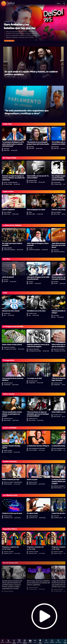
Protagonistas (52, 642)
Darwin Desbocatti (14, 643)
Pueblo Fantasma (40, 643)
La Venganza (46, 642)
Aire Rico (30, 642)
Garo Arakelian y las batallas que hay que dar (20, 26)
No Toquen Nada (8, 642)
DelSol (10, 3)
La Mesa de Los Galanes (25, 643)
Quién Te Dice (19, 642)
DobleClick (2, 642)
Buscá (59, 4)
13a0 (35, 642)
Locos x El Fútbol (58, 642)
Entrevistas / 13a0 (9, 21)
